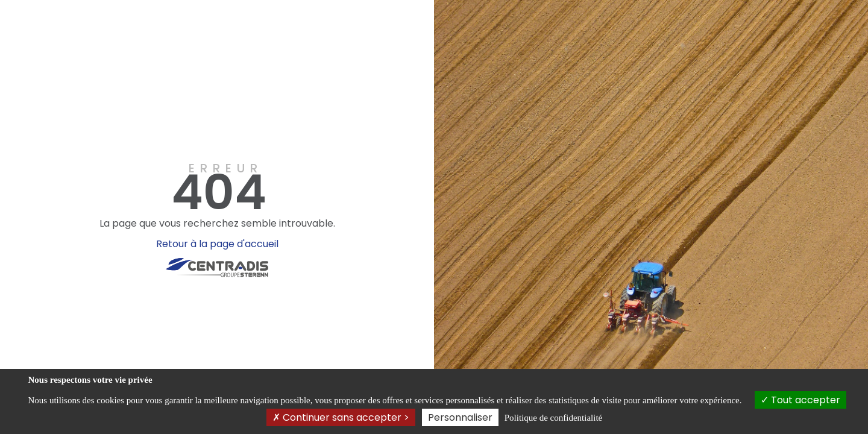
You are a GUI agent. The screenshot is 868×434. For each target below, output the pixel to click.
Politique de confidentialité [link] (553, 418)
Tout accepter (800, 400)
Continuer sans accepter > (341, 417)
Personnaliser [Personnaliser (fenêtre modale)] (460, 417)
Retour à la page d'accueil (217, 244)
